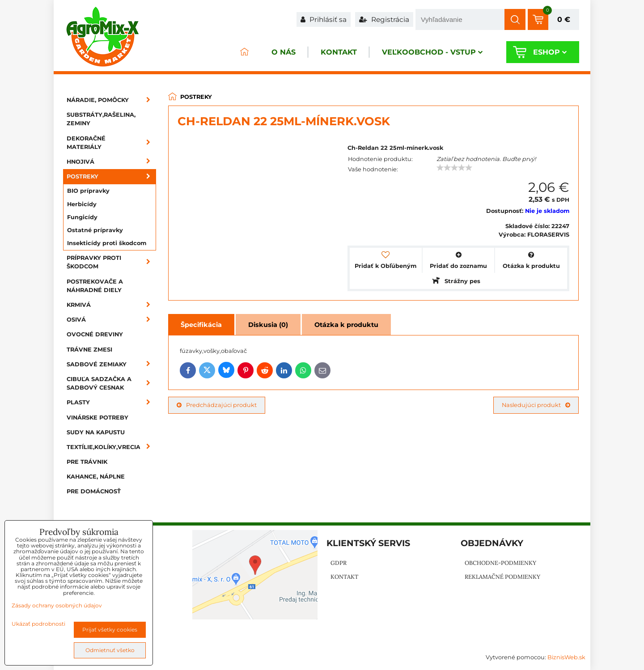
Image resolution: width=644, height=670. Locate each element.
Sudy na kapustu (96, 432)
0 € (564, 19)
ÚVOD (244, 52)
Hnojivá (111, 162)
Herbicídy (82, 204)
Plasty (111, 402)
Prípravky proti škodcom (111, 262)
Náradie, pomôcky (111, 100)
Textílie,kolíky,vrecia (111, 447)
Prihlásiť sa (324, 19)
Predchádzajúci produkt (217, 405)
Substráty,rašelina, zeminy (101, 119)
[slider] (454, 168)
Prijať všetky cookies (110, 630)
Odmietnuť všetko (110, 650)
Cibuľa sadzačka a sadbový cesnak (111, 383)
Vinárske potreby (97, 418)
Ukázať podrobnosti (38, 624)
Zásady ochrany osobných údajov (57, 605)
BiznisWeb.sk (566, 657)
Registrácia (384, 19)
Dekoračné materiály (111, 143)
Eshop (550, 52)
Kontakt (339, 52)
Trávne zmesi (89, 350)
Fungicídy (82, 217)
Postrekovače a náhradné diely (95, 286)
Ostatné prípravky (95, 230)
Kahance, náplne (96, 477)
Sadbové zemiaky (111, 364)
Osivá (111, 320)
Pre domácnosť (94, 491)
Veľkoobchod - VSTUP (432, 52)
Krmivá (111, 305)
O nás (284, 52)
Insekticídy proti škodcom (107, 243)
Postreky (111, 176)
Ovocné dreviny (95, 334)
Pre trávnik (87, 462)
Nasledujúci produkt (536, 405)
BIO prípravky (88, 191)
